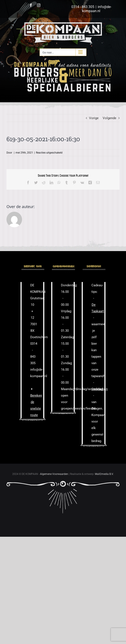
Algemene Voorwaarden (54, 474)
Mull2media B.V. (104, 474)
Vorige (94, 118)
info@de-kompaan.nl (97, 9)
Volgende (109, 118)
